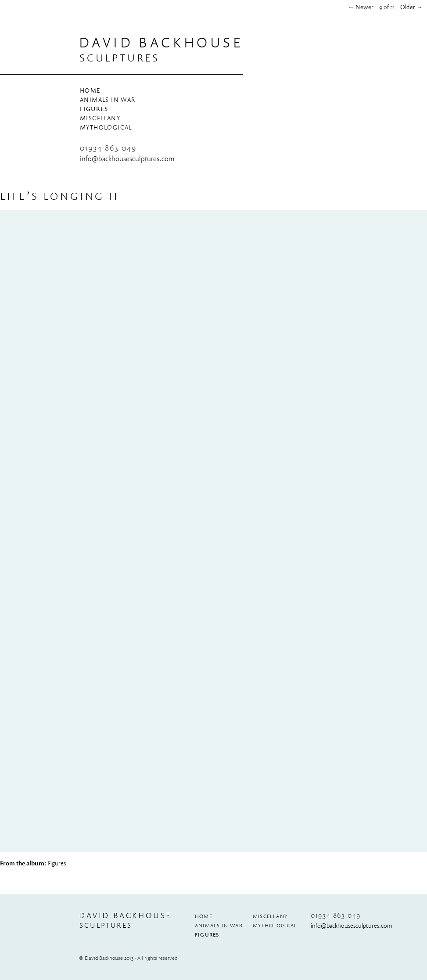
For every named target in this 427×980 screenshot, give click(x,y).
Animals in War (108, 99)
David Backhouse (161, 42)
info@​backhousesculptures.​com (127, 159)
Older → (411, 7)
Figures (94, 109)
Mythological (106, 127)
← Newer (361, 7)
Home (90, 90)
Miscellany (100, 118)
